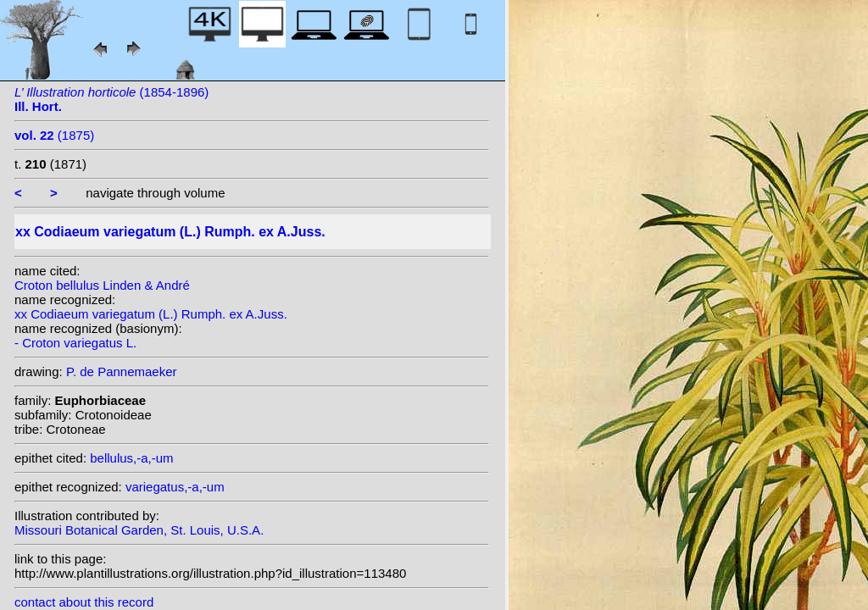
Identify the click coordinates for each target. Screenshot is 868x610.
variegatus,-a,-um (175, 487)
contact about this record (84, 602)
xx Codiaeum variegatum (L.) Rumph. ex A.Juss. (151, 314)
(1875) (54, 135)
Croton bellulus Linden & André (102, 285)
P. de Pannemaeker (122, 372)
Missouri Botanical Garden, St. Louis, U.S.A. (139, 530)
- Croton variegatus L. (75, 343)
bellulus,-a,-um (131, 458)
